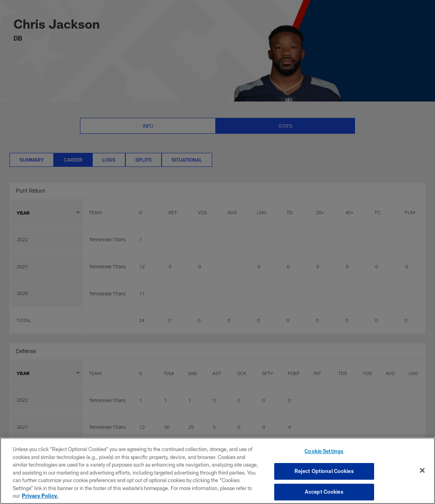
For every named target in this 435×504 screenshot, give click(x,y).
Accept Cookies (324, 492)
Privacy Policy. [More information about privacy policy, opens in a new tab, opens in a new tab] (40, 496)
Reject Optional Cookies (324, 471)
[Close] (422, 470)
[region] (217, 471)
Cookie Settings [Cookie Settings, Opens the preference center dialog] (324, 451)
